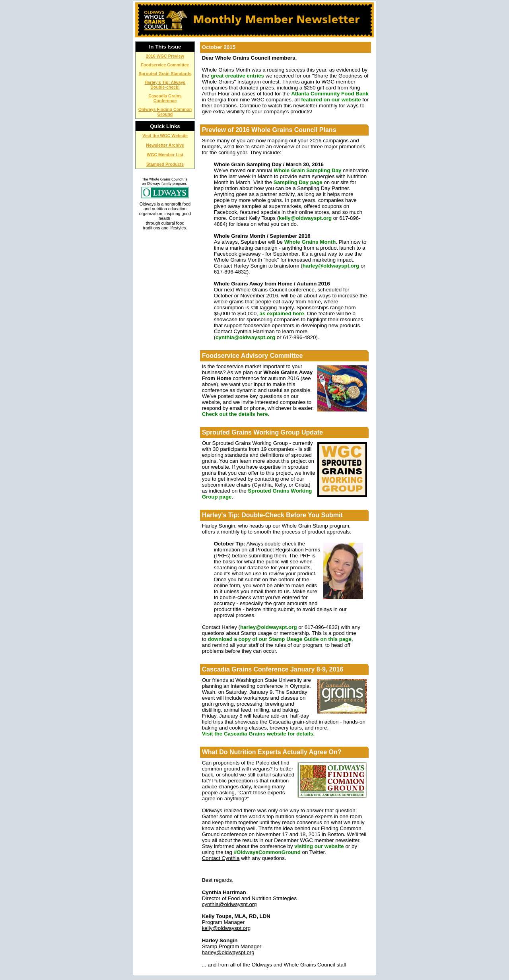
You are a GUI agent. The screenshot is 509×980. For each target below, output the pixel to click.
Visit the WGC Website (165, 136)
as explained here (282, 313)
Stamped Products (165, 164)
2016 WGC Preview (165, 56)
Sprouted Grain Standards (165, 74)
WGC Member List (165, 155)
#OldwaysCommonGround (267, 852)
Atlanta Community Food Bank (330, 94)
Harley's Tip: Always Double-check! (165, 85)
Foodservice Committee (165, 65)
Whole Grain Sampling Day (307, 170)
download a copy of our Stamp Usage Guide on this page (279, 639)
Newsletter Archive (165, 145)
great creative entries (237, 76)
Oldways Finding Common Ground (165, 112)
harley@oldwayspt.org (331, 266)
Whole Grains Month (310, 242)
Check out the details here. (236, 414)
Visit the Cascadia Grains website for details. (258, 734)
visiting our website (319, 846)
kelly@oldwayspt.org (305, 218)
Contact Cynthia (221, 858)
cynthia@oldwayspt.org (245, 337)
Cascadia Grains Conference (165, 98)
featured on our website (331, 100)
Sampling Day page (299, 182)
